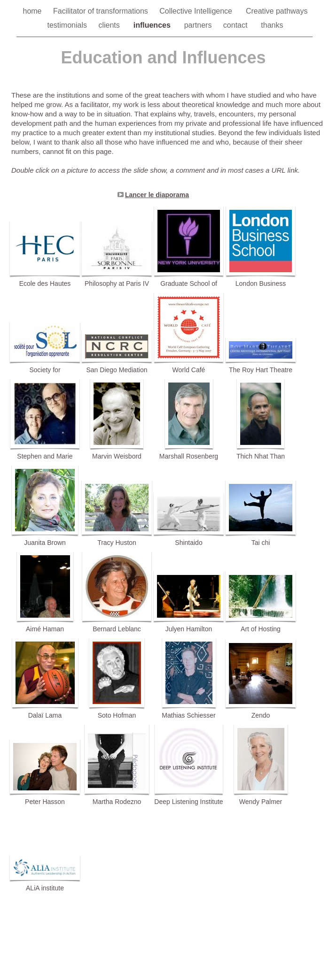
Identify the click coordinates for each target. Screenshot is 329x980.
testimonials (68, 25)
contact (237, 25)
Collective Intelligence (198, 11)
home (33, 11)
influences (154, 25)
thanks (272, 25)
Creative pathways (277, 11)
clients (111, 25)
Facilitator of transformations (102, 11)
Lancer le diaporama (157, 195)
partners (199, 25)
